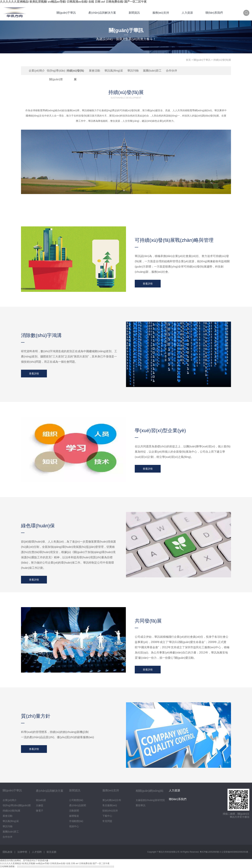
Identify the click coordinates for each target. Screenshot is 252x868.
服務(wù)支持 (161, 13)
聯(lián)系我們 (214, 13)
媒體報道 (74, 816)
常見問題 (107, 821)
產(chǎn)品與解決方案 (102, 13)
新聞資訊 (134, 13)
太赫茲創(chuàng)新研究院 (150, 800)
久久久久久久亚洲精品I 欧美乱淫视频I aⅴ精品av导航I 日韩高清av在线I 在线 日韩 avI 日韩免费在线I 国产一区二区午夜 (73, 2)
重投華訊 (141, 805)
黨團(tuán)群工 (152, 71)
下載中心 (107, 816)
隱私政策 (8, 852)
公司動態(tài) (76, 800)
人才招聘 (37, 852)
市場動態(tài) (76, 821)
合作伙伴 (171, 71)
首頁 (188, 60)
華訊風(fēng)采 (114, 71)
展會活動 (94, 71)
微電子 (40, 811)
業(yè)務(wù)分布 (112, 800)
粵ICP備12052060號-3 (210, 852)
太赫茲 (40, 805)
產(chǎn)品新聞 (78, 805)
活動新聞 (74, 811)
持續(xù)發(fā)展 (75, 72)
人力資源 (187, 13)
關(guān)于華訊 (66, 13)
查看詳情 (148, 284)
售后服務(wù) (110, 805)
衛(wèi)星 (41, 800)
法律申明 (22, 852)
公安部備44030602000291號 (235, 852)
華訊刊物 (133, 71)
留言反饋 (51, 852)
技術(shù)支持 (110, 811)
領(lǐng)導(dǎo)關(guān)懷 (56, 72)
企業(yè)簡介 (37, 71)
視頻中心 (74, 826)
